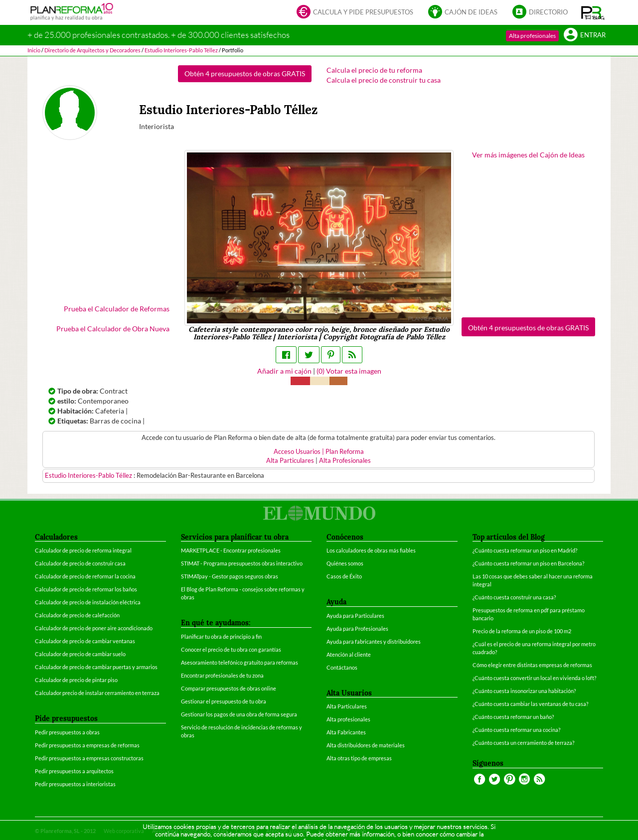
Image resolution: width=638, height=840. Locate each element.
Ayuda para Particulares (355, 616)
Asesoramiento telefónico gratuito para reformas (239, 662)
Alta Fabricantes (346, 732)
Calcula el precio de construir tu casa (384, 80)
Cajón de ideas (463, 13)
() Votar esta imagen (349, 371)
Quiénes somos (345, 563)
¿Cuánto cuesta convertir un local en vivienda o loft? (534, 678)
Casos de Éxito (344, 576)
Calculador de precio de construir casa (80, 563)
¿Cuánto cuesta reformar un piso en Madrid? (525, 550)
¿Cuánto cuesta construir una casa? (514, 597)
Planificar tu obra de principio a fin (221, 636)
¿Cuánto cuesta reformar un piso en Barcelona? (528, 563)
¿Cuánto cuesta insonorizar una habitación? (524, 691)
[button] (593, 12)
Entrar (585, 36)
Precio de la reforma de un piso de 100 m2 (522, 631)
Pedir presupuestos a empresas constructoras (89, 758)
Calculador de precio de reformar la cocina (85, 576)
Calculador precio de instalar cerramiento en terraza (97, 693)
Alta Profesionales (345, 461)
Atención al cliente (349, 654)
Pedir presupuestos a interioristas (75, 784)
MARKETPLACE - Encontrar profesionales (231, 550)
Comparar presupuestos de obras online (229, 688)
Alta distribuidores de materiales (366, 745)
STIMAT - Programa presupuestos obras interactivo (242, 563)
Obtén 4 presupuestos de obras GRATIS (245, 73)
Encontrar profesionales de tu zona (222, 675)
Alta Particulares (290, 461)
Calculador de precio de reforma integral (83, 550)
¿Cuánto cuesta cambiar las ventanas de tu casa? (530, 704)
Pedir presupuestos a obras (67, 732)
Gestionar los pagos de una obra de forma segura (239, 714)
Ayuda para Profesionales (357, 629)
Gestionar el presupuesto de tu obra (224, 701)
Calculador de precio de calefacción (77, 615)
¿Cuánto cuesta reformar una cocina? (516, 730)
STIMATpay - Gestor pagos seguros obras (230, 576)
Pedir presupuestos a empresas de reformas (87, 745)
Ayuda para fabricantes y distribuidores (374, 641)
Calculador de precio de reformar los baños (86, 589)
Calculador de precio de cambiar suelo (80, 654)
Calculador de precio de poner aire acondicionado (94, 628)
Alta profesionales (532, 36)
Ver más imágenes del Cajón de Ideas (528, 155)
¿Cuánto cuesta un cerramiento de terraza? (523, 743)
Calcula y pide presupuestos (355, 13)
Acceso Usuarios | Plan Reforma (319, 452)
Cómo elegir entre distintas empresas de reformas (532, 665)
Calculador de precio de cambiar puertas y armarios (96, 667)
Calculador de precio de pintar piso (76, 680)
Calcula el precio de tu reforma (374, 70)
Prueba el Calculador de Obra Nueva (113, 329)
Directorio (540, 13)
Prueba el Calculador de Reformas (117, 309)
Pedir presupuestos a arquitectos (74, 771)
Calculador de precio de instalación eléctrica (88, 602)
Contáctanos (342, 667)
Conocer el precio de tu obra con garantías (231, 649)
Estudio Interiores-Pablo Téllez (89, 476)
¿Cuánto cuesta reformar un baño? (513, 717)
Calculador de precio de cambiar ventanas (85, 641)
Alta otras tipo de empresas (359, 758)
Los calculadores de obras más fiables (371, 550)
